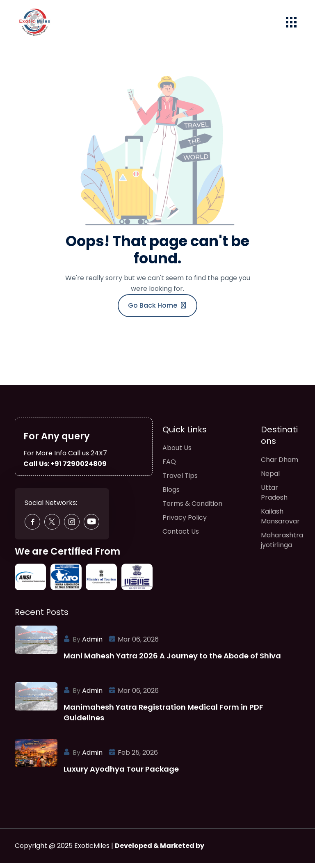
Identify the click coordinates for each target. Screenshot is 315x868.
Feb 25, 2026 (138, 757)
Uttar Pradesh (274, 498)
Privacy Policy (185, 523)
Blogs (171, 495)
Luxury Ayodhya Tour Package (121, 774)
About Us (177, 453)
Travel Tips (180, 481)
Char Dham (280, 465)
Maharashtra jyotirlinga (282, 545)
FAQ (169, 467)
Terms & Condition (192, 509)
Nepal (270, 479)
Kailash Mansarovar (280, 522)
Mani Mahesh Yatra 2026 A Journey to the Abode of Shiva (172, 661)
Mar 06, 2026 (138, 644)
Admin (92, 644)
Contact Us (181, 537)
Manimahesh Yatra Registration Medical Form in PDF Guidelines (163, 717)
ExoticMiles (92, 851)
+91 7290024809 (79, 468)
